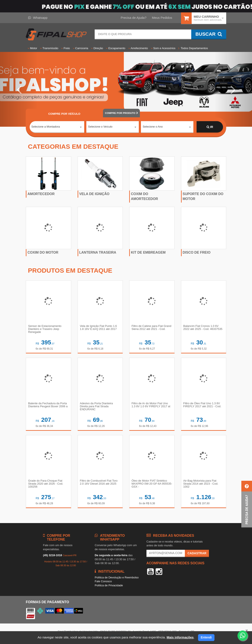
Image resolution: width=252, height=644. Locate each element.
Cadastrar (197, 553)
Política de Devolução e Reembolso (117, 577)
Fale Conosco (103, 581)
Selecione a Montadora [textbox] (46, 127)
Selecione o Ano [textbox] (153, 127)
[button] (19, 89)
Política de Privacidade (109, 585)
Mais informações (180, 637)
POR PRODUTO (121, 113)
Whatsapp (38, 18)
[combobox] (57, 127)
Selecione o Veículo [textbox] (100, 127)
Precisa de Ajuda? (134, 18)
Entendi (206, 637)
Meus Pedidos (162, 18)
